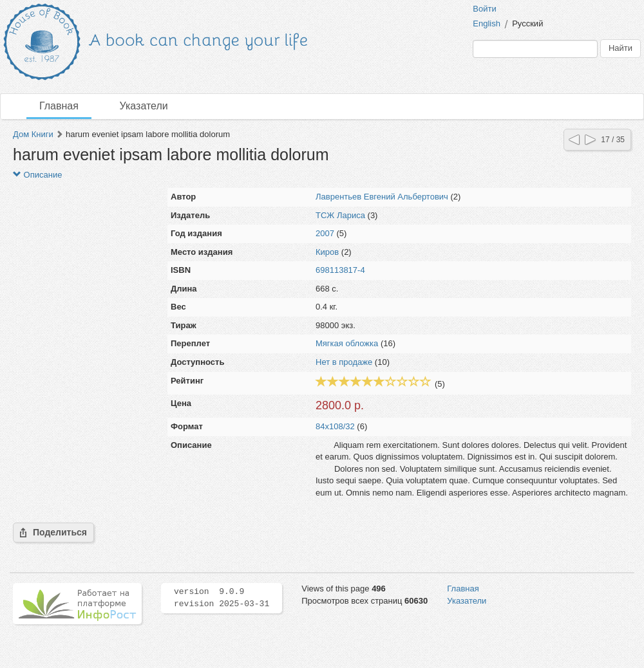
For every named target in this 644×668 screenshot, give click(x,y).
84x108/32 (335, 426)
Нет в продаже (344, 362)
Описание (37, 175)
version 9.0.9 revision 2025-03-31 (222, 598)
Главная (59, 106)
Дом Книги (33, 134)
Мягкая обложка (347, 343)
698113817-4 (340, 270)
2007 (325, 233)
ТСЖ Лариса (340, 215)
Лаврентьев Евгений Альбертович (382, 197)
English (487, 23)
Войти (484, 9)
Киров (327, 252)
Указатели (144, 106)
